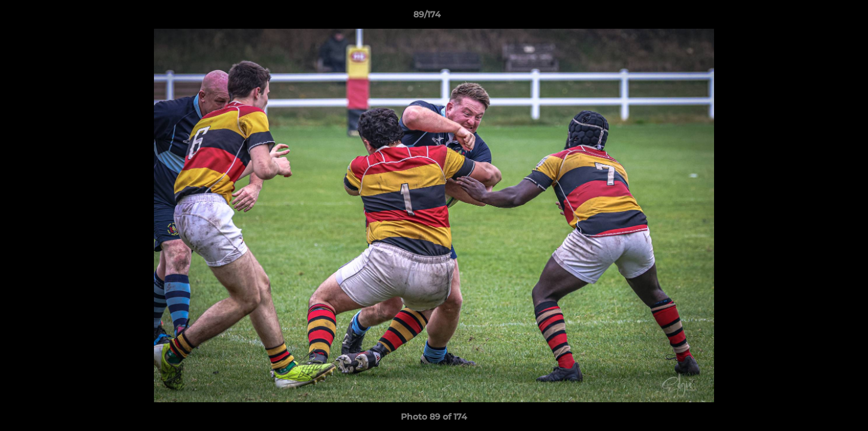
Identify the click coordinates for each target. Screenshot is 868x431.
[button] (818, 17)
